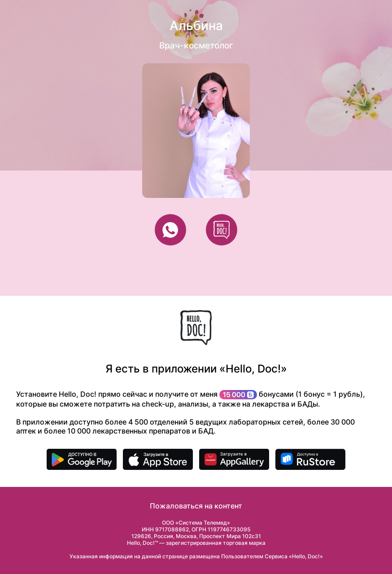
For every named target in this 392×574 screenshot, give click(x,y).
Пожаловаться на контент (196, 506)
